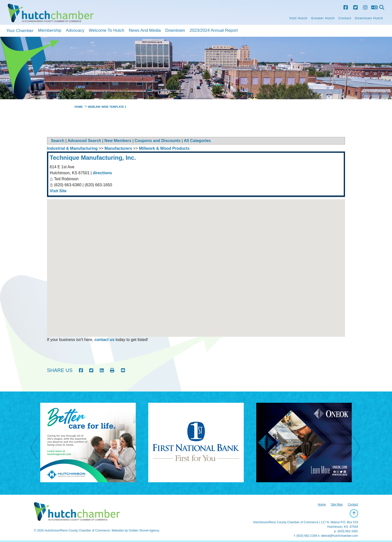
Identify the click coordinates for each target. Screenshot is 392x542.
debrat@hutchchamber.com (339, 536)
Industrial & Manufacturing (72, 148)
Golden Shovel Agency (144, 530)
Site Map (337, 504)
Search (58, 141)
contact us (104, 340)
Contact (345, 18)
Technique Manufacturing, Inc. (93, 158)
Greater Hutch (323, 18)
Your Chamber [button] (20, 31)
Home (322, 504)
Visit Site (58, 191)
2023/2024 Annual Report (214, 30)
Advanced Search (84, 141)
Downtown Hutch (369, 18)
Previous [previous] (36, 448)
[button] (196, 263)
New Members (118, 141)
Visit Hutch (298, 18)
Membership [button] (50, 30)
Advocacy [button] (75, 30)
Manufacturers (118, 148)
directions (102, 173)
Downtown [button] (175, 30)
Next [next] (359, 448)
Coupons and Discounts (157, 141)
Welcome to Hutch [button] (106, 30)
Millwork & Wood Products (164, 148)
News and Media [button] (145, 30)
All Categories (197, 141)
